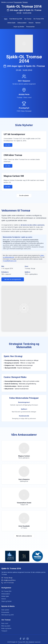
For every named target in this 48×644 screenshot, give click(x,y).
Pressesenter (18, 2)
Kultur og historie (6, 628)
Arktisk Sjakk (11, 23)
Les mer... (8, 145)
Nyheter (25, 2)
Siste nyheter (5, 610)
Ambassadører (22, 23)
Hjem (6, 19)
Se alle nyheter (24, 195)
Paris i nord (5, 623)
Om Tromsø (28, 19)
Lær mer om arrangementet (13, 279)
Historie (31, 23)
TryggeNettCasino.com (10, 261)
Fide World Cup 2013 (16, 19)
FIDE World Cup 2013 (8, 615)
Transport (4, 631)
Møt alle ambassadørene (24, 536)
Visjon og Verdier (19, 27)
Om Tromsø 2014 (39, 19)
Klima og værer (6, 626)
